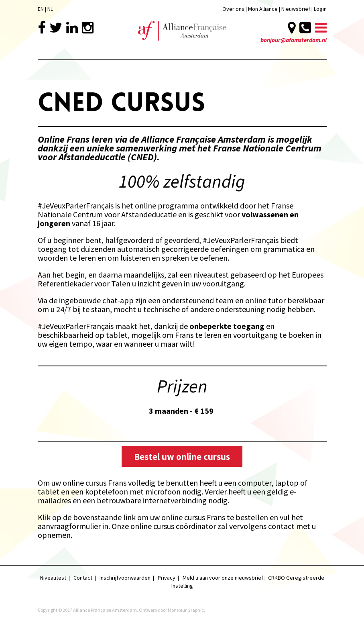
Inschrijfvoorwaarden (125, 578)
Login (320, 9)
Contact (83, 578)
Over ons (233, 9)
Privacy (167, 578)
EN (41, 9)
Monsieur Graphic (186, 610)
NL (50, 9)
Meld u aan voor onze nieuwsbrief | (225, 578)
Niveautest (53, 578)
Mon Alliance (263, 9)
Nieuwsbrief (296, 9)
